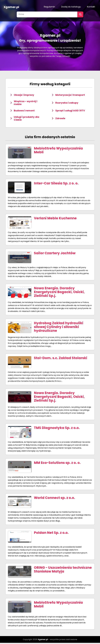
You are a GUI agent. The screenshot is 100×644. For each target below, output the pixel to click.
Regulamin (49, 7)
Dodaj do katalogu (71, 7)
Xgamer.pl (11, 7)
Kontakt (91, 7)
